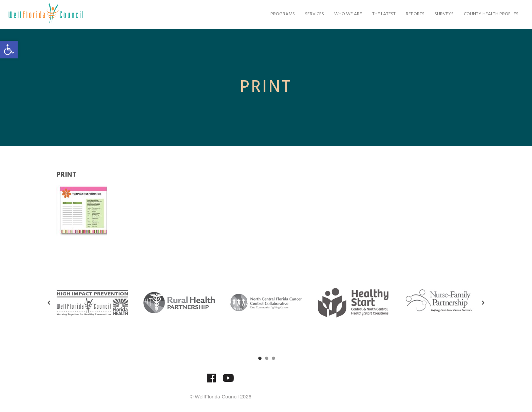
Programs (281, 14)
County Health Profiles (489, 14)
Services (313, 14)
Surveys (442, 14)
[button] (9, 50)
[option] (92, 303)
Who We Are (346, 14)
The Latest (382, 14)
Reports (413, 14)
